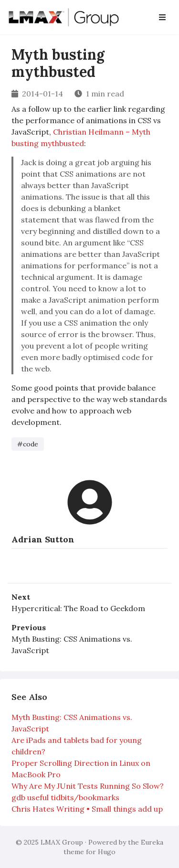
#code (28, 444)
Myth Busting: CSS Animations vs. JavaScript (72, 645)
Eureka (152, 842)
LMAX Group (62, 842)
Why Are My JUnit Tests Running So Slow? (88, 786)
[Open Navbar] (162, 17)
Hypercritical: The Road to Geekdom (78, 608)
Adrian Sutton (43, 539)
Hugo (107, 852)
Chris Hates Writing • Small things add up (87, 809)
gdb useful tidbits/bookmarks (65, 797)
